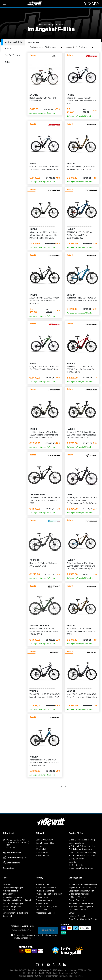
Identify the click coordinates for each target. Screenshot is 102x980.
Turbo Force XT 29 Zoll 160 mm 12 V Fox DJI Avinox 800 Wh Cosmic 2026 (45, 500)
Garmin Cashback (76, 900)
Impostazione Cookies (45, 913)
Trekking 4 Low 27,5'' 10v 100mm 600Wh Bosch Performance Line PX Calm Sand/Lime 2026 (44, 435)
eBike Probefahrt (76, 843)
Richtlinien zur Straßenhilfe (81, 849)
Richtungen (11, 847)
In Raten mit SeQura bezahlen (82, 846)
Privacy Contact (43, 897)
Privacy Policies (43, 885)
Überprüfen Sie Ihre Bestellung (82, 852)
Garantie (73, 862)
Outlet (72, 913)
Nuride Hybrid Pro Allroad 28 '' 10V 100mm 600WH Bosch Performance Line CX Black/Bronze (82, 500)
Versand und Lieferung (12, 897)
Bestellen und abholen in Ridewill (17, 900)
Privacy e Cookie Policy (46, 888)
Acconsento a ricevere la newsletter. (35, 937)
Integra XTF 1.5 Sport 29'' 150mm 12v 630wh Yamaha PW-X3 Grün (44, 368)
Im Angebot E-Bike (55, 24)
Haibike (33, 229)
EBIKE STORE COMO (44, 840)
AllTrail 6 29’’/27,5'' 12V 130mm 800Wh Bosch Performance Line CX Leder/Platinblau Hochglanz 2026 (81, 566)
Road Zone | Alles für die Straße (83, 919)
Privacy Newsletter (44, 900)
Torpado (35, 560)
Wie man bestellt (10, 891)
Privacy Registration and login (49, 894)
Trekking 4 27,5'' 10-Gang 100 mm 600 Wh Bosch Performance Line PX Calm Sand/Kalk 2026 (81, 435)
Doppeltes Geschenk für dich (81, 891)
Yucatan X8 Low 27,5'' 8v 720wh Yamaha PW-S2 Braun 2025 (81, 168)
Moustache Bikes (39, 626)
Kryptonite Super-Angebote (81, 907)
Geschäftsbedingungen (13, 904)
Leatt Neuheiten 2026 (79, 910)
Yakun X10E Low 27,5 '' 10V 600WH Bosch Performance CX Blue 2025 (82, 696)
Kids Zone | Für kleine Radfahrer (83, 904)
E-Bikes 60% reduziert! (79, 897)
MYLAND (34, 95)
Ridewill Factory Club (45, 843)
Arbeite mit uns (42, 856)
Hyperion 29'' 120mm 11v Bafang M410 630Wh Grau (44, 565)
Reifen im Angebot (77, 916)
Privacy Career (42, 904)
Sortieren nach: (37, 47)
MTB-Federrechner (77, 865)
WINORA (71, 164)
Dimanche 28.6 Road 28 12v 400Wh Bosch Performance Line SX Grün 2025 (44, 631)
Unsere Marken (42, 852)
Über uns (40, 846)
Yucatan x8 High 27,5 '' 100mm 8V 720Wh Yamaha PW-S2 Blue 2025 (82, 299)
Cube (70, 495)
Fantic (71, 95)
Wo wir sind (41, 849)
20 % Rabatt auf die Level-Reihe (83, 885)
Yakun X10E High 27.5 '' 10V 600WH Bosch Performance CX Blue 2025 (45, 696)
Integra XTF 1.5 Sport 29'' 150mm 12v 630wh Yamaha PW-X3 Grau (44, 168)
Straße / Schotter (13, 55)
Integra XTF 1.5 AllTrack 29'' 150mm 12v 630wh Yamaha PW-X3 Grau (82, 101)
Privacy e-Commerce (45, 891)
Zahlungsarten (9, 894)
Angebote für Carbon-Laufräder (83, 888)
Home (42, 24)
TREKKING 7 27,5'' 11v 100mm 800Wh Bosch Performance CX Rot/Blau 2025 (80, 369)
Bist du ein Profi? (76, 859)
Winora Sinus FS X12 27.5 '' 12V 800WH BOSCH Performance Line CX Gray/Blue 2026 (44, 763)
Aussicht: (70, 47)
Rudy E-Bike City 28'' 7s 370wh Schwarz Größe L (43, 99)
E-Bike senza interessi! (79, 894)
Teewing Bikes (38, 495)
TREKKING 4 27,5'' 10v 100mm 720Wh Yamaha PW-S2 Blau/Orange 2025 (80, 235)
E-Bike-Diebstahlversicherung (82, 840)
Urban (8, 62)
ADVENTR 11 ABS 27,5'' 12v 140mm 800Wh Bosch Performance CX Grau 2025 (44, 301)
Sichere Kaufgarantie (12, 907)
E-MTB (8, 49)
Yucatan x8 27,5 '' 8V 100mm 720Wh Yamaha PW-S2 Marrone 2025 (81, 631)
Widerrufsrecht (9, 910)
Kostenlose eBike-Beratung (81, 868)
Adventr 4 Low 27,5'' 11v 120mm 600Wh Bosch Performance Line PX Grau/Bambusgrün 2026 (44, 235)
